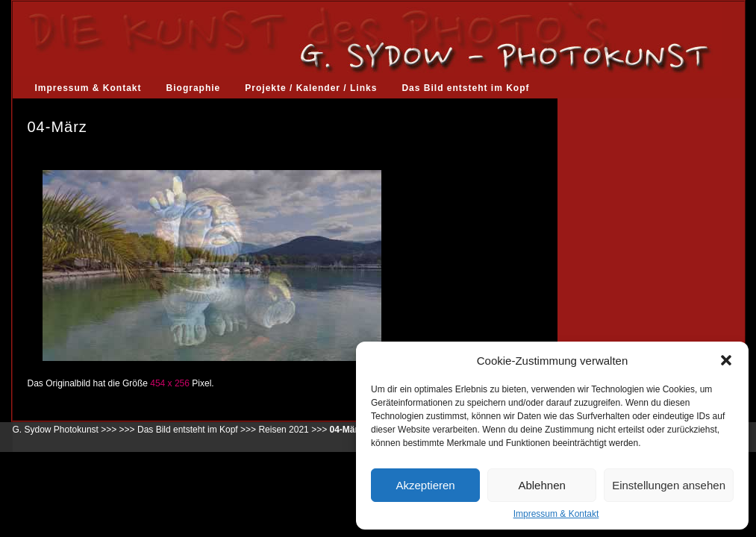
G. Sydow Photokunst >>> (65, 430)
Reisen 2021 (283, 430)
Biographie (194, 88)
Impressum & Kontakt (556, 514)
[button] (726, 360)
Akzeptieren (425, 485)
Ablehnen (541, 485)
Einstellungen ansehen (669, 485)
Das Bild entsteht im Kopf (465, 88)
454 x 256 (170, 383)
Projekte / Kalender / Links (311, 88)
